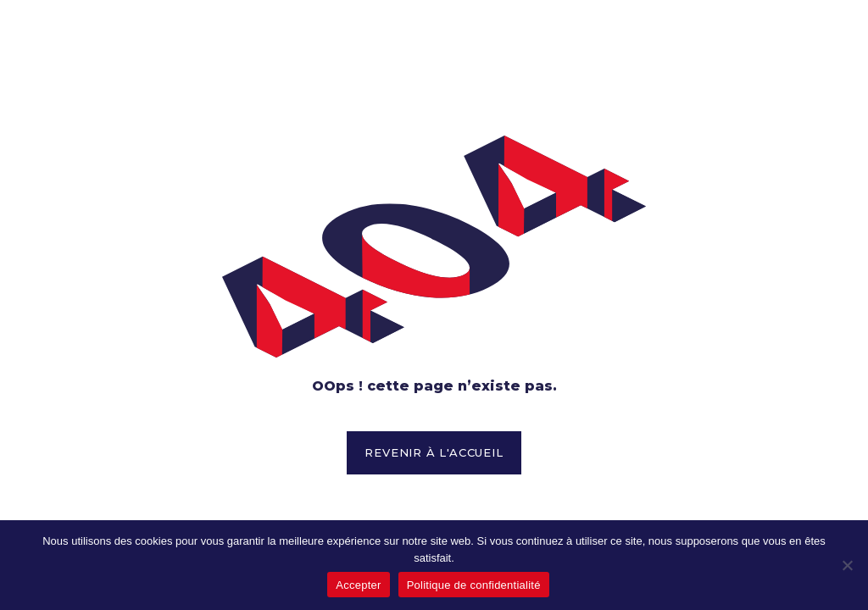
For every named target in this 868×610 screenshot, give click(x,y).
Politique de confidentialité (474, 585)
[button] (434, 453)
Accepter (358, 585)
